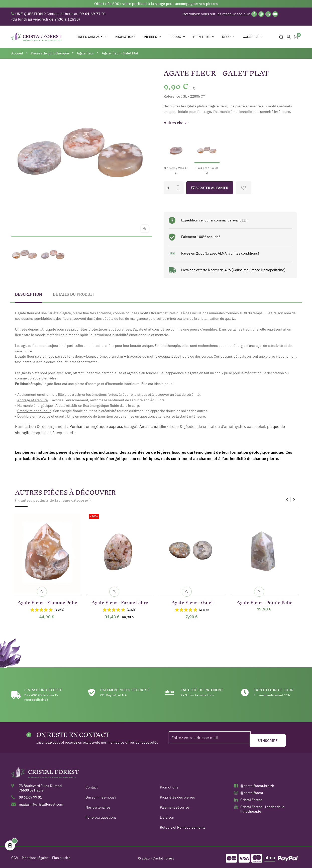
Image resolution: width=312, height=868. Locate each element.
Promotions (169, 785)
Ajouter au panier (210, 188)
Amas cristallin (153, 426)
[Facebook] (254, 14)
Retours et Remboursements (183, 825)
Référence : (173, 96)
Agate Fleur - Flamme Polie (47, 599)
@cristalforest (252, 791)
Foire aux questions (101, 815)
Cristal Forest (251, 798)
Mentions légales (35, 855)
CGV (15, 855)
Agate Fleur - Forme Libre (120, 599)
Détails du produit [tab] (74, 294)
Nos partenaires (98, 805)
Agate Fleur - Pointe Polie (265, 599)
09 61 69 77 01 (30, 795)
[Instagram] (261, 14)
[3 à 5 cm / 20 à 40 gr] (176, 152)
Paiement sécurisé (175, 805)
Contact (92, 785)
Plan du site (61, 855)
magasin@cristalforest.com (41, 802)
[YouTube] (275, 14)
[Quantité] (174, 188)
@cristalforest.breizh (257, 783)
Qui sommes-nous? (101, 795)
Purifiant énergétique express (96, 426)
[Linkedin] (268, 14)
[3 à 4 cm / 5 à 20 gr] (207, 152)
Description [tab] (29, 294)
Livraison (167, 815)
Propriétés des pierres (177, 795)
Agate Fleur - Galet (192, 599)
